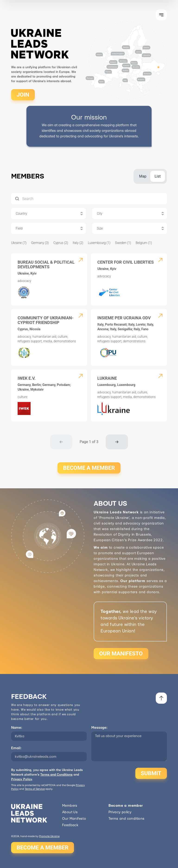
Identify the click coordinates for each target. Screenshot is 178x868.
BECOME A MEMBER (89, 468)
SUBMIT (151, 773)
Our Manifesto (74, 819)
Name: (17, 728)
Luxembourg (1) (99, 243)
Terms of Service (35, 789)
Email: (16, 748)
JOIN (23, 95)
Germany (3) (40, 243)
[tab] (143, 176)
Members (70, 806)
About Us (70, 812)
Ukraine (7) (19, 243)
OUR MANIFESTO (121, 654)
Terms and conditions (127, 819)
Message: (99, 728)
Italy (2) (78, 243)
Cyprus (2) (61, 243)
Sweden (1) (123, 243)
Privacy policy (120, 812)
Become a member (126, 806)
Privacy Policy (22, 779)
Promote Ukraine (49, 836)
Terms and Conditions (56, 775)
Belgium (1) (144, 243)
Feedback (70, 825)
